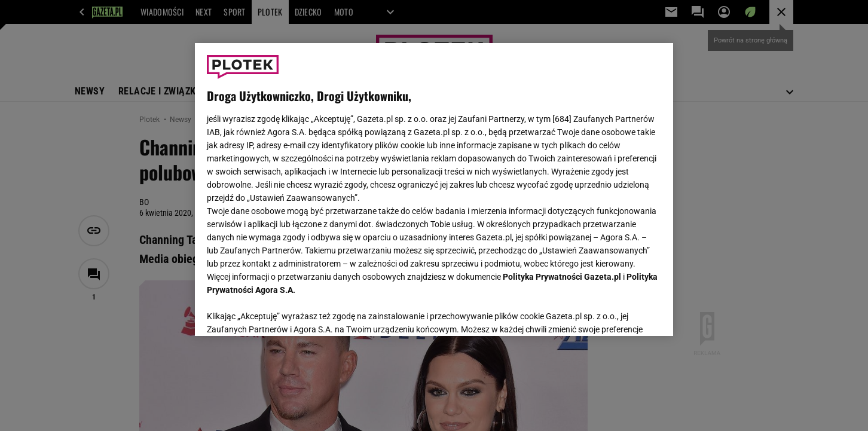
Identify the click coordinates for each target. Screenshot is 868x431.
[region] (434, 189)
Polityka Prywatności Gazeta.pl (562, 277)
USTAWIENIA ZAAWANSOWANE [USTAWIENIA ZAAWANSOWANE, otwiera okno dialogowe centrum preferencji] (285, 312)
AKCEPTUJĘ (621, 313)
